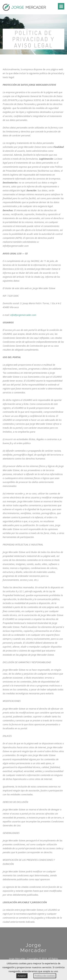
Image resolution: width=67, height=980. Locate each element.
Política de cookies (45, 976)
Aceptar (22, 976)
